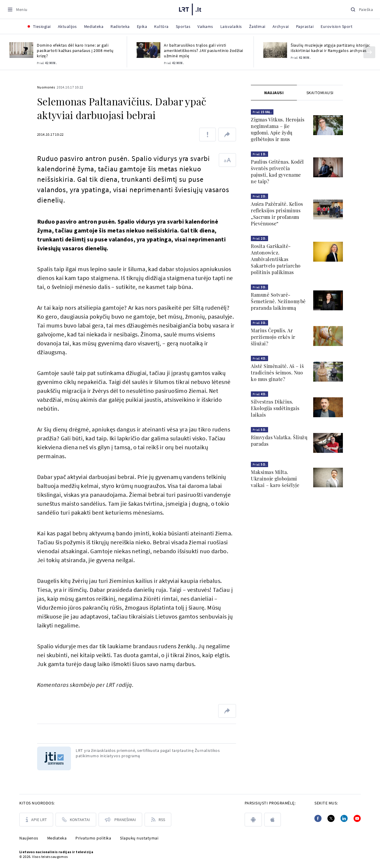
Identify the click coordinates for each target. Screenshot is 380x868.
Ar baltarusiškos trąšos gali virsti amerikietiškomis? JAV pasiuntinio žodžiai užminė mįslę (204, 50)
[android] (253, 820)
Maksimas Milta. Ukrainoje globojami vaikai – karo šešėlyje (275, 479)
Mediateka (57, 838)
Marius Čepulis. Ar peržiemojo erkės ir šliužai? (273, 337)
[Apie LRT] (36, 820)
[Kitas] (369, 52)
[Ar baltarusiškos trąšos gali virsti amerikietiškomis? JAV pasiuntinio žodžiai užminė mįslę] (148, 50)
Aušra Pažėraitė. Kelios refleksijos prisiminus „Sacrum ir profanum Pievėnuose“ (277, 214)
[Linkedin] (344, 818)
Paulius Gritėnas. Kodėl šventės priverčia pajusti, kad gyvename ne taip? (277, 171)
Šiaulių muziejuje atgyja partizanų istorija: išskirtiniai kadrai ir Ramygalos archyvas (330, 48)
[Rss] (158, 820)
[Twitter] (331, 818)
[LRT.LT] (190, 10)
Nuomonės (46, 87)
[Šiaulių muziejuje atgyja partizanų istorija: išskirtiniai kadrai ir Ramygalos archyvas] (275, 50)
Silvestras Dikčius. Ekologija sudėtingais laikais (275, 408)
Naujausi (274, 93)
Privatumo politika (93, 838)
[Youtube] (357, 818)
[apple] (273, 820)
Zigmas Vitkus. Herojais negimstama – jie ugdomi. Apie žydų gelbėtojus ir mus (278, 129)
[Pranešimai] (120, 820)
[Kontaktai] (76, 820)
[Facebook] (318, 818)
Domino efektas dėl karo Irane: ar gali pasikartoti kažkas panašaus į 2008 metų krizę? (75, 50)
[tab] (274, 93)
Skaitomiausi (320, 93)
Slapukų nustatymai (139, 838)
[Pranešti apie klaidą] (208, 135)
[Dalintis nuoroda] (227, 135)
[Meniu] (17, 9)
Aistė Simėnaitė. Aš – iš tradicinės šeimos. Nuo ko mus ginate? (277, 373)
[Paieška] (362, 9)
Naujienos (29, 838)
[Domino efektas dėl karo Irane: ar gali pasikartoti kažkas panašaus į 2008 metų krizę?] (21, 50)
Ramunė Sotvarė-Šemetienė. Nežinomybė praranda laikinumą (278, 301)
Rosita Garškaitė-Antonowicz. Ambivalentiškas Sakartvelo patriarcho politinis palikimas (276, 259)
